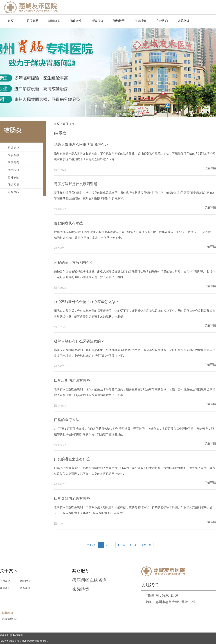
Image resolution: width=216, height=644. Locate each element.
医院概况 (32, 21)
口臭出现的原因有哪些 (72, 380)
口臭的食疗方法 (67, 420)
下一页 (133, 545)
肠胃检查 (13, 170)
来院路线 (184, 21)
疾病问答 (81, 580)
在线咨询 (162, 21)
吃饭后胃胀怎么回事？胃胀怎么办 (81, 145)
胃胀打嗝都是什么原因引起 (76, 184)
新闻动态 (54, 21)
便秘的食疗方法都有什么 (74, 262)
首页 (11, 21)
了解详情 (210, 168)
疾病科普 (140, 21)
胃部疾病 (13, 177)
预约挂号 (119, 21)
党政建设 (76, 21)
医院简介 (13, 148)
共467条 (92, 545)
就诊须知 (97, 21)
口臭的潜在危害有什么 (72, 459)
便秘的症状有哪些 (68, 223)
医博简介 (5, 581)
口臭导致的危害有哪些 (72, 498)
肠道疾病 (13, 185)
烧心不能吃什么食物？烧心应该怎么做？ (86, 302)
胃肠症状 (13, 192)
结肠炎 (60, 133)
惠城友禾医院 (9, 619)
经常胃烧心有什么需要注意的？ (79, 341)
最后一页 (146, 545)
